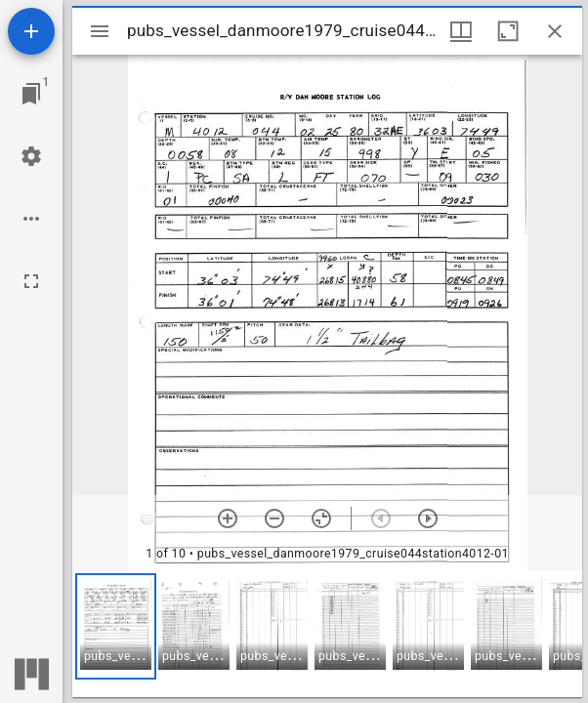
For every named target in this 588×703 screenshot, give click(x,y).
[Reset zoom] (321, 518)
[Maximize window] (508, 31)
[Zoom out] (274, 518)
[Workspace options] (31, 219)
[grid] (327, 634)
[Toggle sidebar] (100, 31)
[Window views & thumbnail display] (461, 31)
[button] (116, 626)
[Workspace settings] (31, 156)
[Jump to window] (31, 94)
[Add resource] (31, 31)
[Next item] (428, 518)
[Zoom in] (228, 518)
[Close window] (555, 31)
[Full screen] (31, 281)
